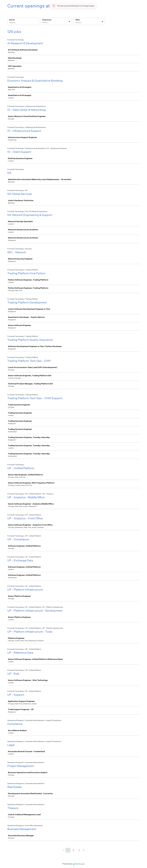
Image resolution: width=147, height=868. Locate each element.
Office (78, 20)
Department (47, 20)
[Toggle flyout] (69, 22)
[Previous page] (63, 850)
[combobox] (42, 23)
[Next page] (84, 850)
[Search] (23, 23)
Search (12, 20)
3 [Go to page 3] (79, 850)
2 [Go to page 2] (73, 850)
